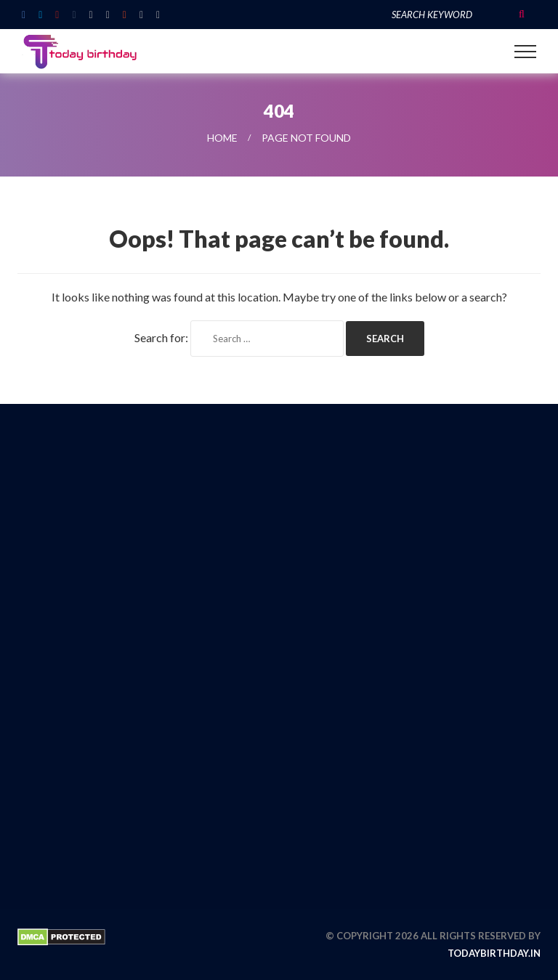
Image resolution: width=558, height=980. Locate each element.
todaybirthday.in (494, 953)
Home (222, 138)
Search (522, 15)
